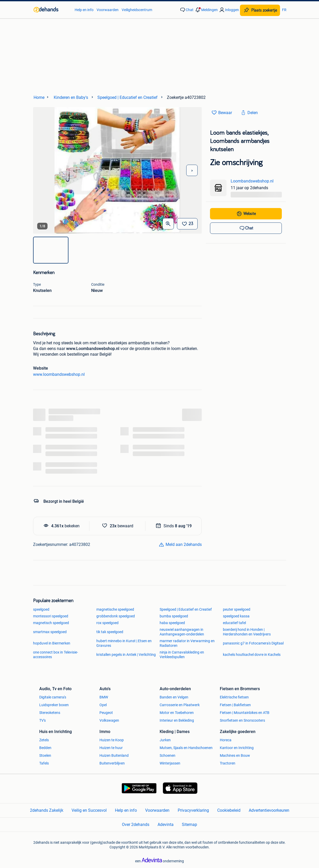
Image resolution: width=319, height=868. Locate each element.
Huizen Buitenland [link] (114, 755)
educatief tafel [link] (234, 623)
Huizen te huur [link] (111, 748)
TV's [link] (42, 720)
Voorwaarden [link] (108, 10)
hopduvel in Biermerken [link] (52, 643)
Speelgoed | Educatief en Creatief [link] (186, 609)
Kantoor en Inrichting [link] (237, 748)
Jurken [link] (165, 740)
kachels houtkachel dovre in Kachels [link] (252, 655)
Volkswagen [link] (109, 720)
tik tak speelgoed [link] (110, 632)
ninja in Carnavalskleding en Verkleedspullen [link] (182, 655)
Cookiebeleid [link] (229, 810)
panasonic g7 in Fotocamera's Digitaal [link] (253, 643)
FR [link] (284, 10)
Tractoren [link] (228, 763)
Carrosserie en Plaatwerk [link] (180, 705)
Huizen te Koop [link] (112, 740)
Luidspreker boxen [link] (54, 705)
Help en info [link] (84, 10)
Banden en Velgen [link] (174, 697)
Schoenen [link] (168, 755)
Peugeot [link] (106, 713)
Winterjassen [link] (170, 763)
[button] (206, 10)
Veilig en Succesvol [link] (89, 810)
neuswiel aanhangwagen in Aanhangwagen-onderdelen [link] (182, 632)
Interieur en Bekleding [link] (177, 720)
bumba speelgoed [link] (174, 616)
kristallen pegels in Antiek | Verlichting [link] (126, 655)
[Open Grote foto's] (168, 224)
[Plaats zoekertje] (260, 10)
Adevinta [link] (166, 825)
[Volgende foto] (192, 170)
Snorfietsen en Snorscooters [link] (242, 720)
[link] (52, 10)
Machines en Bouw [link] (235, 755)
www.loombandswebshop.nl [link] (59, 374)
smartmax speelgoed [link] (50, 632)
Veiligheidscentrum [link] (137, 10)
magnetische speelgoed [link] (115, 609)
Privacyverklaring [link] (193, 810)
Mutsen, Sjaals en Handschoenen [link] (186, 748)
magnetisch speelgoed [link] (51, 623)
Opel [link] (103, 705)
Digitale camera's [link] (53, 697)
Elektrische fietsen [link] (234, 697)
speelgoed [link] (41, 609)
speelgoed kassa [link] (236, 616)
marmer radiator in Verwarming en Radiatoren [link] (187, 643)
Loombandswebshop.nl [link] (252, 181)
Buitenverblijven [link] (112, 763)
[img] (51, 250)
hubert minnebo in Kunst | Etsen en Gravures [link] (124, 643)
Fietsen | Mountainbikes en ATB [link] (245, 713)
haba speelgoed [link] (172, 623)
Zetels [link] (44, 740)
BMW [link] (104, 697)
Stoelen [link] (45, 755)
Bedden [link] (45, 748)
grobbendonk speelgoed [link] (116, 616)
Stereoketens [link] (50, 713)
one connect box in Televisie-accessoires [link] (56, 655)
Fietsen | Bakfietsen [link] (235, 705)
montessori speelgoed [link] (51, 616)
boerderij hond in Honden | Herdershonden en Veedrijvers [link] (247, 632)
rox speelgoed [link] (107, 623)
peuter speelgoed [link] (237, 609)
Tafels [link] (44, 763)
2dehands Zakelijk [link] (47, 810)
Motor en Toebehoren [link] (177, 713)
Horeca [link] (226, 740)
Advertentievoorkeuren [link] (269, 810)
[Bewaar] (187, 224)
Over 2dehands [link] (136, 825)
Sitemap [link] (189, 825)
